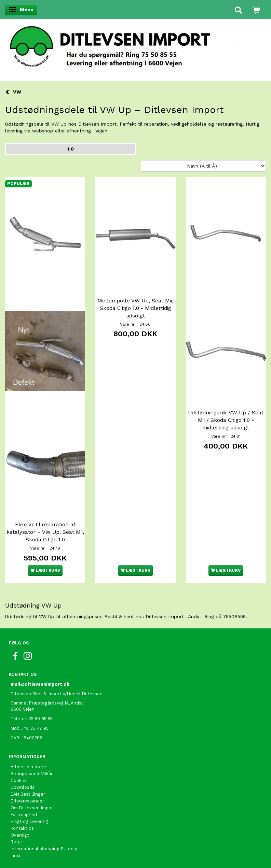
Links (16, 856)
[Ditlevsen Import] (135, 44)
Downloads (23, 787)
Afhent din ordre (28, 767)
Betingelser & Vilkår (32, 774)
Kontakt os (22, 828)
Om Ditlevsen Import (33, 808)
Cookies (19, 780)
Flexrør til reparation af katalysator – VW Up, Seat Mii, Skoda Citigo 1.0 (45, 532)
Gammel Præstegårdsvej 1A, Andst (47, 703)
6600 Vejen (23, 709)
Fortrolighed (24, 815)
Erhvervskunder (27, 801)
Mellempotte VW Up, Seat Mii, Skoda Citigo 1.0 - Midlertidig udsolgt (135, 308)
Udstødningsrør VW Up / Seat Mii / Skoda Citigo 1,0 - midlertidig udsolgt (226, 420)
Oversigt (20, 835)
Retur (16, 842)
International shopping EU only (44, 849)
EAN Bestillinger (28, 794)
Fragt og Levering (29, 821)
